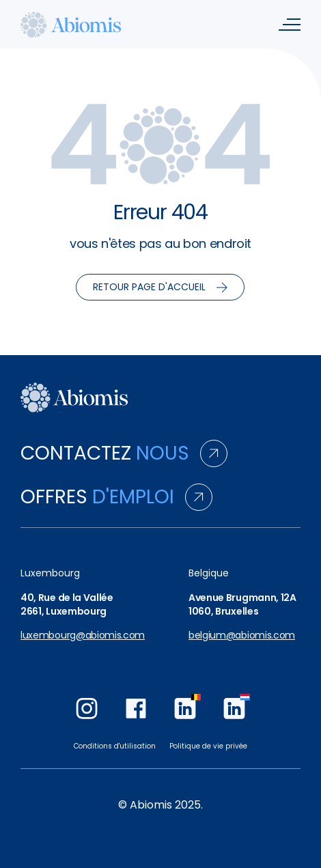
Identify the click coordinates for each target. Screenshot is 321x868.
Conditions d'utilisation (115, 746)
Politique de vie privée (208, 746)
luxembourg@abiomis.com (83, 635)
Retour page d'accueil (160, 287)
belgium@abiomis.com (242, 635)
